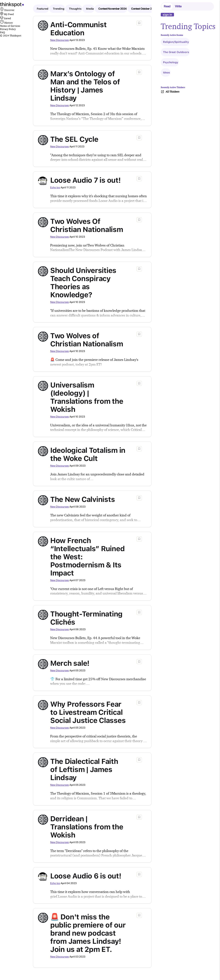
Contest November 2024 (112, 9)
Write (178, 6)
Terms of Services (10, 26)
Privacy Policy (8, 29)
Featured (43, 9)
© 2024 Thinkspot (11, 35)
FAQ (2, 32)
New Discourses (60, 40)
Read (167, 6)
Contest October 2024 (144, 9)
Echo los (55, 187)
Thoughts (75, 9)
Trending (59, 9)
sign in (167, 15)
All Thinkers (170, 92)
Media (90, 9)
